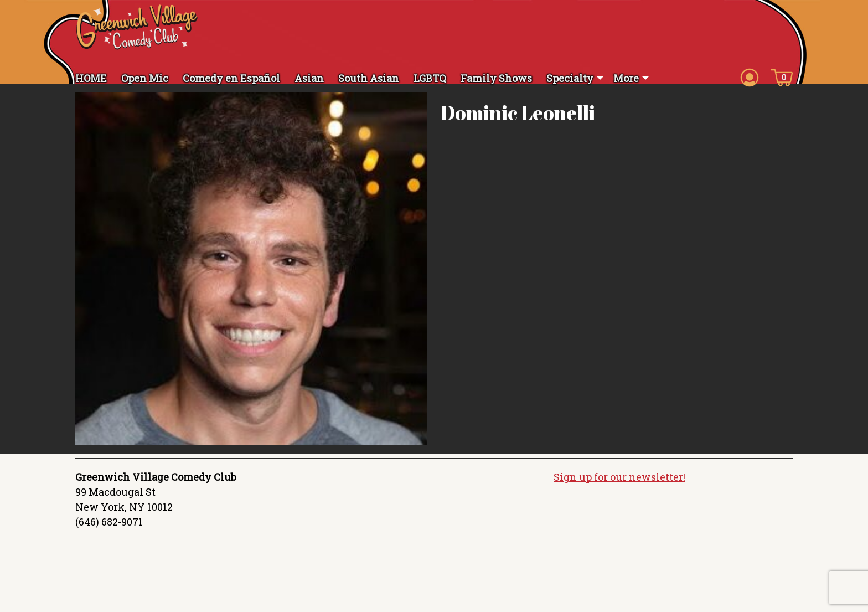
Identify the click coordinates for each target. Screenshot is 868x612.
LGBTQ (430, 78)
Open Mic (145, 78)
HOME (91, 78)
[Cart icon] (782, 77)
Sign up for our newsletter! (619, 485)
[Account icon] (750, 77)
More (626, 78)
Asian (309, 78)
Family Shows (496, 78)
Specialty (570, 78)
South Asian (369, 78)
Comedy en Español (231, 78)
